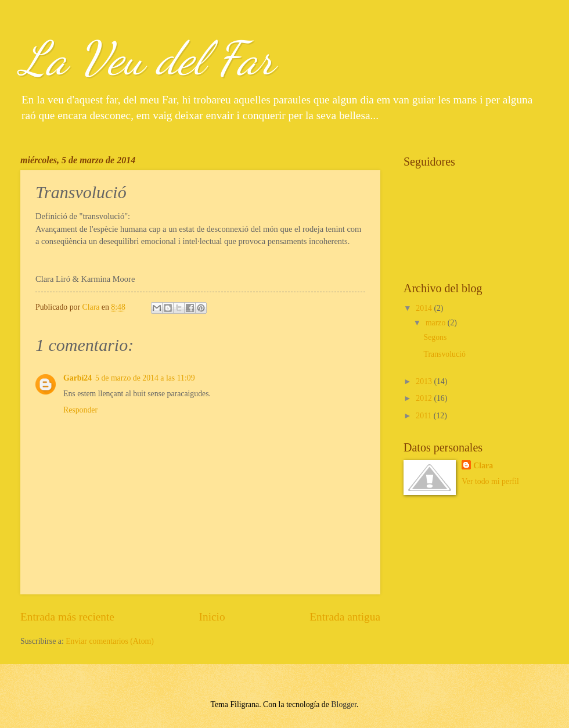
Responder (80, 410)
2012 (425, 398)
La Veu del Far (147, 58)
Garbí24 (78, 378)
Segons (435, 337)
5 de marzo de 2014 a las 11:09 (145, 378)
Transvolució (444, 354)
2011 (425, 416)
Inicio (212, 617)
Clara (483, 466)
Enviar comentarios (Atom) (110, 641)
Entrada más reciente (67, 617)
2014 (425, 308)
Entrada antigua (345, 617)
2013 (425, 381)
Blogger (344, 704)
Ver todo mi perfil (490, 481)
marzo (437, 323)
